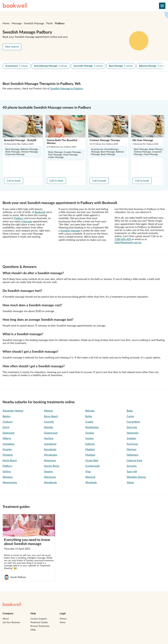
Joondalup (8, 444)
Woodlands (50, 483)
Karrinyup (132, 444)
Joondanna (50, 444)
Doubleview (92, 427)
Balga (130, 411)
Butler (89, 416)
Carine (130, 416)
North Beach (10, 461)
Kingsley (7, 449)
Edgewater (9, 433)
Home (6, 23)
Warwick (90, 477)
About (6, 619)
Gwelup (90, 433)
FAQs (33, 630)
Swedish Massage (34, 23)
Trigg (88, 472)
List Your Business (11, 622)
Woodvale (91, 483)
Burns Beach (51, 416)
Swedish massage (70, 231)
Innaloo (89, 438)
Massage (17, 23)
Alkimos (48, 411)
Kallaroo (90, 444)
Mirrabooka (51, 455)
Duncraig (132, 427)
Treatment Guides (39, 622)
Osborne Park (134, 461)
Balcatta (90, 411)
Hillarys (7, 438)
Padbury (60, 23)
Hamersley (133, 433)
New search (12, 47)
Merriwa (131, 449)
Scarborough (93, 466)
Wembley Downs (136, 477)
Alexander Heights (13, 411)
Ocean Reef (92, 461)
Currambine (133, 422)
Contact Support (39, 619)
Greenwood (51, 433)
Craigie (89, 422)
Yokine (130, 483)
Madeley (90, 449)
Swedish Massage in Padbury (67, 89)
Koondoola (50, 449)
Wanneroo (50, 477)
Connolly (49, 422)
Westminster (10, 483)
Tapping (48, 472)
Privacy (63, 619)
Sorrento (132, 466)
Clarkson (8, 422)
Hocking (49, 438)
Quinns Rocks (52, 466)
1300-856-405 (123, 239)
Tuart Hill (132, 472)
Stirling (7, 472)
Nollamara (132, 455)
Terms (63, 622)
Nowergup (50, 461)
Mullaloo (90, 455)
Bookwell (40, 212)
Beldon (7, 416)
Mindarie (8, 455)
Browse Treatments (40, 626)
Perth (49, 23)
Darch (6, 427)
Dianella (49, 427)
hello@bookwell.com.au (128, 243)
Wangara (8, 477)
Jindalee (131, 438)
